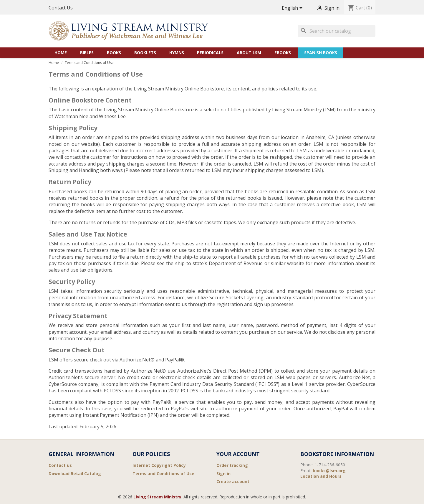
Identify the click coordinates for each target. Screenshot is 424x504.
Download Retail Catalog (75, 474)
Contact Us (61, 8)
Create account (233, 481)
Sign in (223, 474)
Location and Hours (321, 476)
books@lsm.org (329, 471)
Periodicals (210, 53)
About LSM (249, 53)
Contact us (60, 465)
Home (61, 53)
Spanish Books (321, 53)
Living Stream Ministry (157, 497)
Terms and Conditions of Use (163, 474)
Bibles (87, 53)
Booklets (145, 53)
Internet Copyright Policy (159, 465)
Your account (238, 454)
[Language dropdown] (293, 8)
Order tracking (232, 465)
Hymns (177, 53)
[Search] (337, 31)
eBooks (283, 53)
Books (114, 53)
